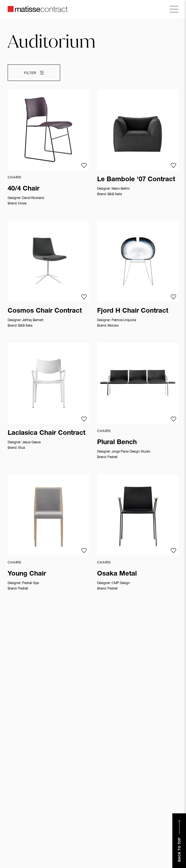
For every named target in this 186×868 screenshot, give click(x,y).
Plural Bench (117, 443)
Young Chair (27, 574)
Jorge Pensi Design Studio (131, 452)
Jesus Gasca (31, 442)
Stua (21, 448)
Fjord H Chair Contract (133, 311)
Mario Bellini (121, 189)
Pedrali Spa (30, 583)
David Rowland (33, 198)
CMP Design (121, 583)
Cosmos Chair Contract (45, 311)
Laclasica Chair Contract (47, 433)
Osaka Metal (117, 574)
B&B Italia (115, 194)
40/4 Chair (24, 189)
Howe (22, 204)
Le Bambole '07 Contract (136, 180)
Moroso (113, 326)
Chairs (14, 178)
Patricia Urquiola (124, 320)
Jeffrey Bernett (33, 320)
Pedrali (113, 457)
